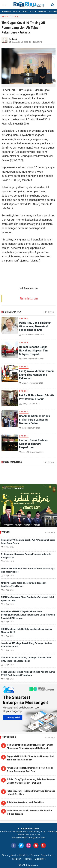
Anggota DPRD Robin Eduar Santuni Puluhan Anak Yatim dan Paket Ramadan (31, 758)
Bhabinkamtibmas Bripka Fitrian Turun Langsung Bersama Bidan (34, 420)
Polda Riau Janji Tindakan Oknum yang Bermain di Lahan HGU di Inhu (35, 326)
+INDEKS (49, 312)
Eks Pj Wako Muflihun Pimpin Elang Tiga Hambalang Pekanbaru (37, 375)
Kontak (28, 859)
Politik (33, 11)
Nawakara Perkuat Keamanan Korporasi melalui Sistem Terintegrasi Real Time (30, 770)
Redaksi (23, 855)
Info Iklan (16, 859)
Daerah (16, 11)
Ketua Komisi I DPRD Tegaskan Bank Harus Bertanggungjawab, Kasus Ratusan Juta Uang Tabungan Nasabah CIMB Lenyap (28, 615)
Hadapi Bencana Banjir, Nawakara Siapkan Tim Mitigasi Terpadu (33, 350)
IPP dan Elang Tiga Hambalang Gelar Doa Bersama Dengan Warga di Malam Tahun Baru (31, 781)
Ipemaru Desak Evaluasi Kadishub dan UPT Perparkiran (34, 444)
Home (5, 16)
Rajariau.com (29, 299)
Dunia (25, 11)
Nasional (7, 11)
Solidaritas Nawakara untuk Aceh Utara (26, 802)
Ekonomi (42, 11)
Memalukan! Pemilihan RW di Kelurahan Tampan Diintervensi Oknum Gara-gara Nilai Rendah (30, 747)
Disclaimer (40, 859)
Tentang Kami (9, 855)
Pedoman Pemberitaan (42, 855)
